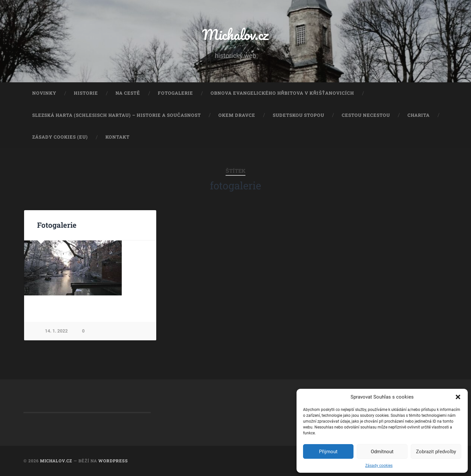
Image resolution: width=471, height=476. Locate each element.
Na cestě (128, 93)
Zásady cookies (379, 466)
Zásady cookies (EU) (60, 137)
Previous (33, 268)
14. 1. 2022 (56, 331)
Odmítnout (382, 452)
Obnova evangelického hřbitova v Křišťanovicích (282, 93)
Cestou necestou (366, 115)
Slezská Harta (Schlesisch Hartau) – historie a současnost (117, 115)
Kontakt (118, 137)
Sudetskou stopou (298, 115)
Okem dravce (237, 115)
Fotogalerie (175, 93)
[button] (458, 397)
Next (148, 268)
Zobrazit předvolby (436, 452)
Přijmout (328, 452)
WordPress (113, 461)
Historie (86, 93)
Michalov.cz (235, 34)
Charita (419, 115)
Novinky (44, 93)
